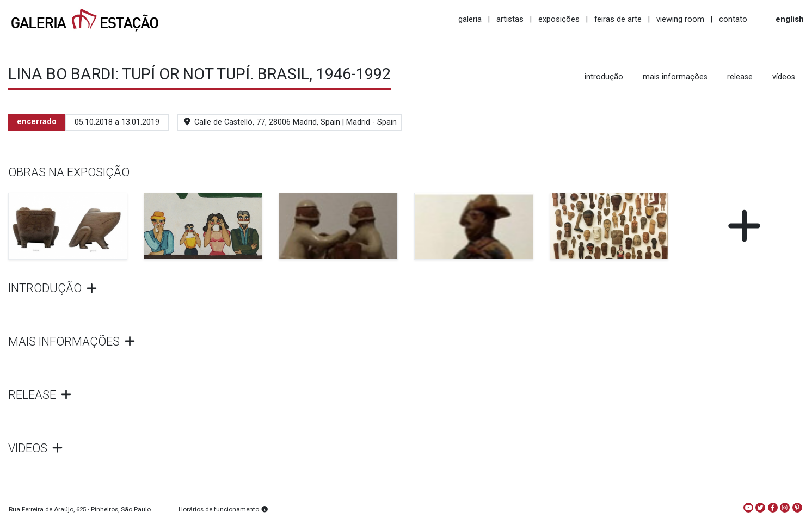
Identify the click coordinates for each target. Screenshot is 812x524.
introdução (604, 77)
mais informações (675, 77)
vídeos (784, 77)
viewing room (680, 19)
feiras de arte (618, 19)
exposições (559, 19)
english (790, 19)
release (740, 77)
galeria (470, 19)
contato (733, 19)
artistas (510, 19)
